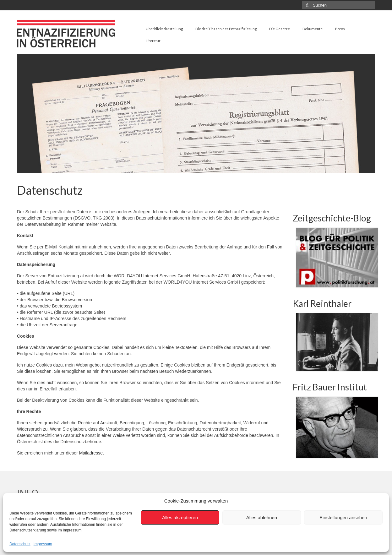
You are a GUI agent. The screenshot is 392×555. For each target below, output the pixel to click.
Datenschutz (20, 544)
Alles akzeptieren (180, 517)
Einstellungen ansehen (343, 517)
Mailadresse (91, 453)
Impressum (43, 544)
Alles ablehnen (262, 517)
